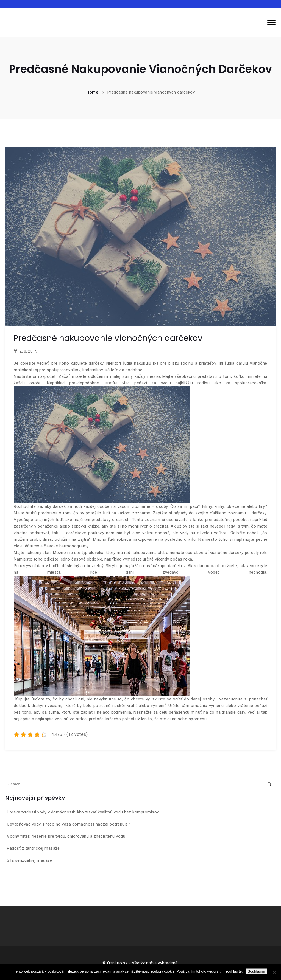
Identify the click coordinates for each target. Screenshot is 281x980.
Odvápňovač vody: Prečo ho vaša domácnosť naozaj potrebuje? (69, 824)
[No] (274, 972)
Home (92, 92)
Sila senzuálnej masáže (29, 860)
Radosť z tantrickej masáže (33, 848)
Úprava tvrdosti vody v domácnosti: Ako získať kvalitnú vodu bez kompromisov (83, 812)
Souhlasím (256, 971)
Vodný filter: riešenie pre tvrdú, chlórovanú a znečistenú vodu (66, 836)
